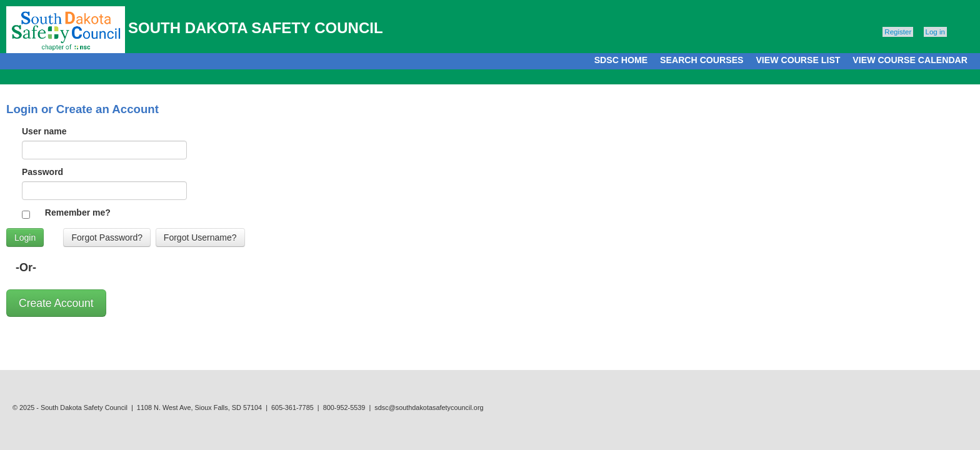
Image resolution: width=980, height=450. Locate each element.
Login (25, 237)
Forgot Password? (107, 237)
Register (898, 32)
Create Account (56, 303)
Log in (935, 32)
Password (42, 172)
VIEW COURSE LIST (798, 60)
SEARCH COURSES (702, 60)
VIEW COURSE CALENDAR (910, 60)
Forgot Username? (200, 237)
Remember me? (78, 212)
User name (44, 131)
